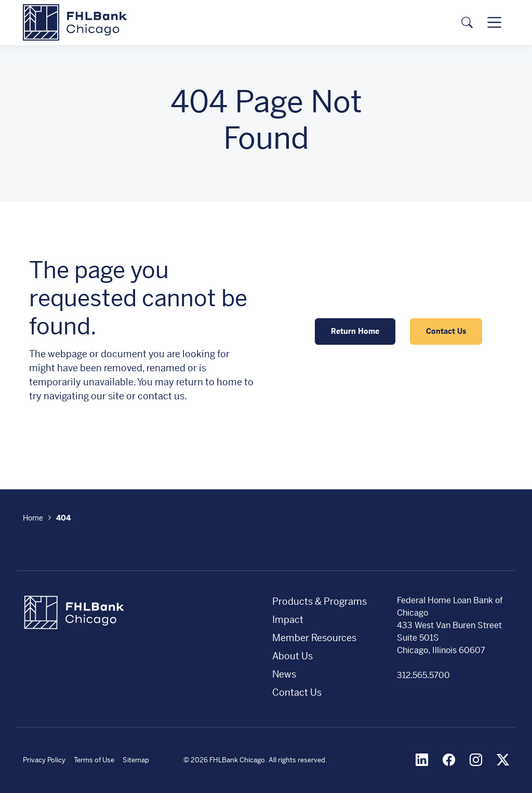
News (284, 674)
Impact (288, 620)
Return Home (355, 331)
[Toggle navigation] (494, 22)
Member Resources (314, 638)
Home (33, 518)
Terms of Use (94, 760)
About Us (292, 656)
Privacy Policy (44, 760)
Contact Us (446, 331)
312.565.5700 (423, 675)
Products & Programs (320, 601)
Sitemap (136, 760)
